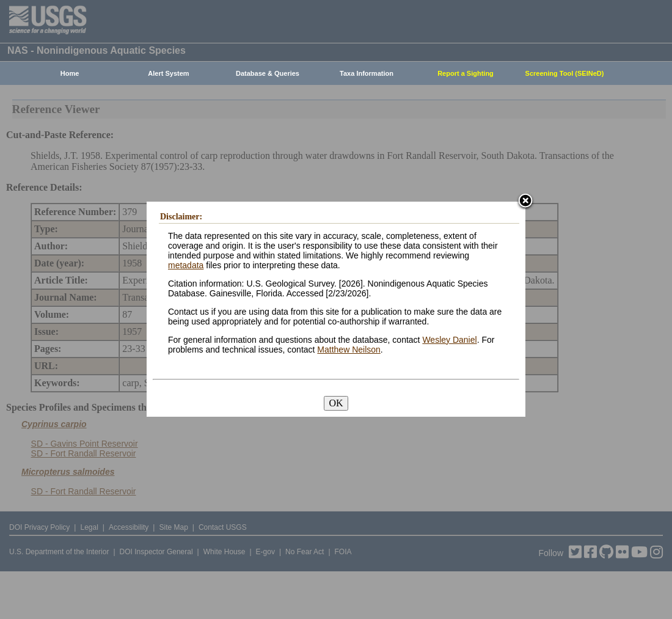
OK (336, 403)
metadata (186, 265)
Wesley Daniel (449, 340)
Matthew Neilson (349, 350)
